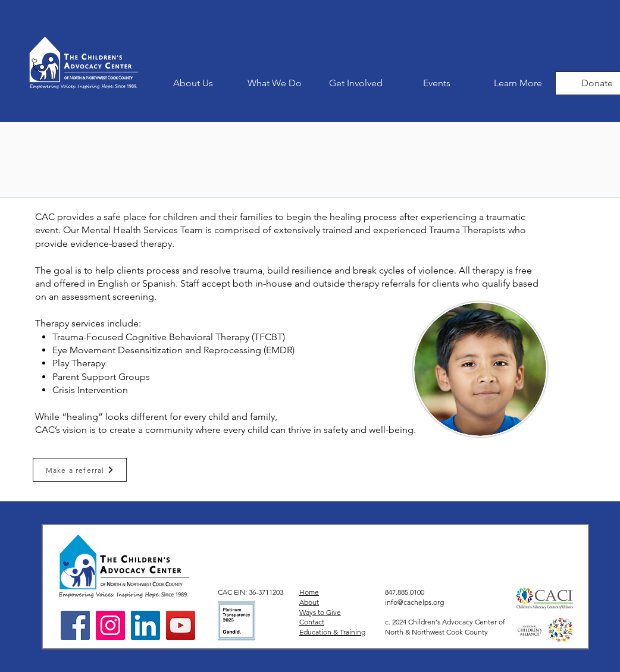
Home (309, 592)
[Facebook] (75, 625)
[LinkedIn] (145, 625)
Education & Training (332, 632)
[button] (275, 83)
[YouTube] (181, 625)
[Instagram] (110, 625)
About (309, 602)
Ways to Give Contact (320, 617)
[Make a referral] (80, 470)
